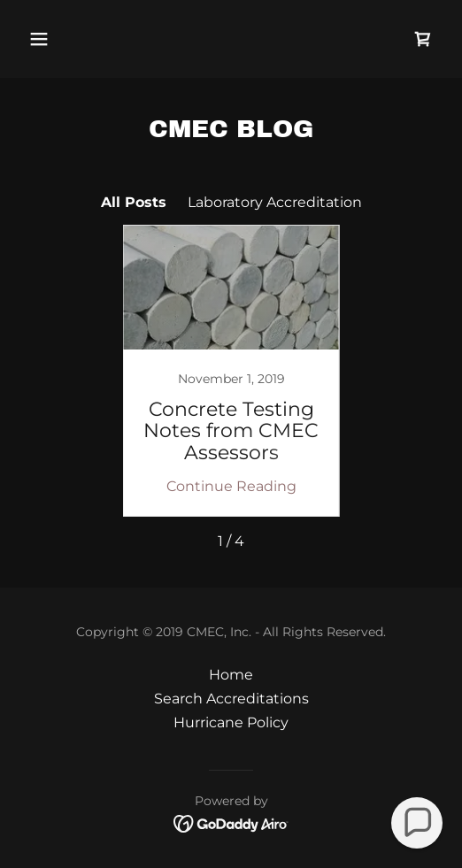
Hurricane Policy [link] (231, 722)
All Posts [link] (134, 202)
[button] (69, 39)
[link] (423, 39)
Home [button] (231, 675)
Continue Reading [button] (231, 486)
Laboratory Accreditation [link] (275, 202)
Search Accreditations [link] (231, 699)
